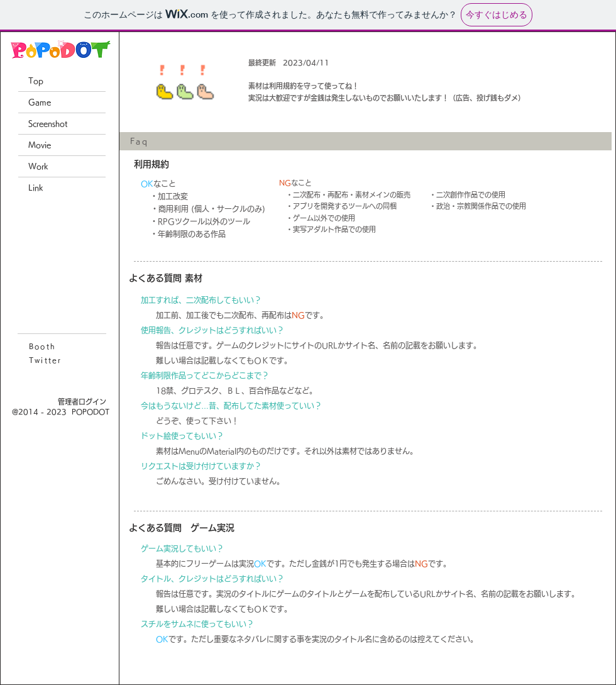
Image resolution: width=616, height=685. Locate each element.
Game (40, 102)
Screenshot (48, 123)
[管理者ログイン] (82, 402)
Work (38, 166)
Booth (42, 346)
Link (36, 187)
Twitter (45, 360)
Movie (40, 145)
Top (36, 81)
